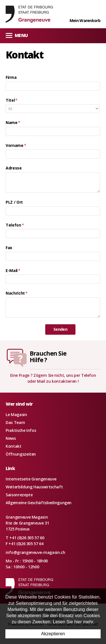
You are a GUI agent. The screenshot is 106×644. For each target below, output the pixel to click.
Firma (11, 77)
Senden (60, 329)
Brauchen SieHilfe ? (48, 357)
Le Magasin (16, 415)
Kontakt (14, 446)
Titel (12, 100)
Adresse (14, 168)
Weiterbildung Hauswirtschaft (34, 487)
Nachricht (17, 293)
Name (13, 122)
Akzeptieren (53, 634)
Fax (9, 248)
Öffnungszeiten (21, 454)
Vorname (16, 145)
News (11, 438)
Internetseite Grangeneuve (31, 479)
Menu (17, 35)
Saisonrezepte (19, 495)
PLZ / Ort (14, 202)
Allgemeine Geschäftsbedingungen (39, 503)
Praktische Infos (21, 430)
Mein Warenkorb (85, 20)
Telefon (15, 225)
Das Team (15, 422)
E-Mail (13, 270)
